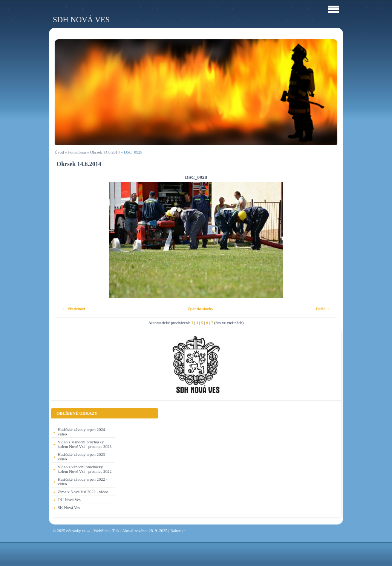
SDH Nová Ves (81, 19)
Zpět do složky (200, 309)
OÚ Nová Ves (69, 500)
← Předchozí (74, 309)
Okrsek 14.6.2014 (105, 152)
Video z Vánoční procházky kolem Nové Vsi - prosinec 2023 (85, 444)
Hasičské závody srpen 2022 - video (83, 481)
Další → (323, 309)
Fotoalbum (77, 152)
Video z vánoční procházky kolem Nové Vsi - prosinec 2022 (85, 469)
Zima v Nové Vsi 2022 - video (83, 492)
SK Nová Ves (69, 508)
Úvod (59, 152)
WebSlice (101, 531)
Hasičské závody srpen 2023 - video (83, 457)
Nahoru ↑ (178, 531)
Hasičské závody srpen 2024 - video (83, 432)
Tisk (116, 531)
